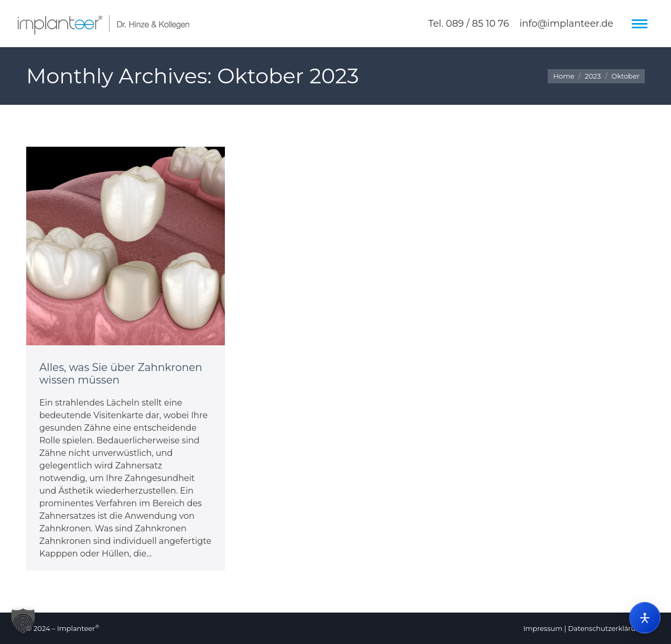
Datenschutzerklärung (606, 628)
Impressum (543, 628)
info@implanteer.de (566, 24)
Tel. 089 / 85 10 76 (469, 24)
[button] (23, 621)
